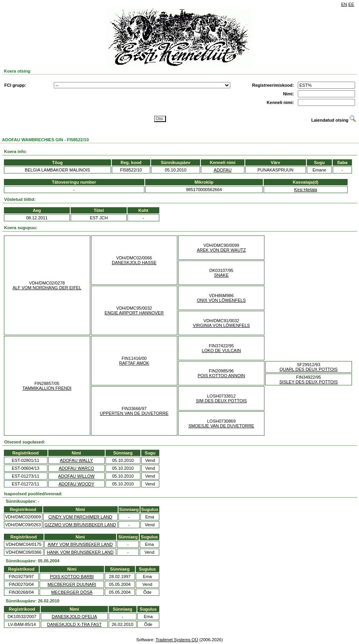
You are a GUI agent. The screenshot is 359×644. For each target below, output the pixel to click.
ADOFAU (223, 170)
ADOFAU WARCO (77, 468)
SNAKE (221, 275)
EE (351, 4)
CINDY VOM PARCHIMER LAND (80, 517)
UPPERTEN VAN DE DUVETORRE (134, 413)
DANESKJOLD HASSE (134, 263)
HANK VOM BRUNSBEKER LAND (80, 552)
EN (344, 4)
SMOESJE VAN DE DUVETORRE (221, 426)
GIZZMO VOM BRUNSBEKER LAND (80, 525)
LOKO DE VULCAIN (221, 350)
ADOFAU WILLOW (76, 476)
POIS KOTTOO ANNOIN (221, 376)
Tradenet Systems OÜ (177, 640)
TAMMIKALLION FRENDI (47, 388)
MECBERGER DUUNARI (72, 584)
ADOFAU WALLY (77, 460)
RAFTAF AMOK (134, 363)
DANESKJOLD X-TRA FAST (74, 624)
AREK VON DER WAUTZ (221, 250)
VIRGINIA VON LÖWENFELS (221, 325)
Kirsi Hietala (305, 190)
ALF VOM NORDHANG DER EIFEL (47, 288)
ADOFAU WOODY (76, 484)
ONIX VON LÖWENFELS (221, 300)
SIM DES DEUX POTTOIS (221, 401)
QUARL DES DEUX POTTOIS (308, 369)
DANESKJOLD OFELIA (75, 617)
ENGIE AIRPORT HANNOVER (134, 313)
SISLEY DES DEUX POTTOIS (309, 382)
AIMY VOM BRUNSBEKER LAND (80, 544)
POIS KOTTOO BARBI (72, 576)
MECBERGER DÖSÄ (72, 592)
